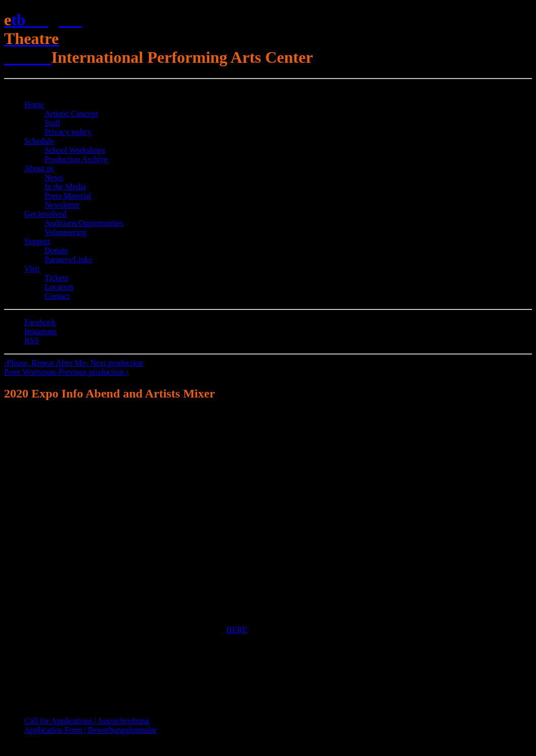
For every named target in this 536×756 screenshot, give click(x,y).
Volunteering (65, 232)
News (54, 177)
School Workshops (75, 150)
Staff (52, 123)
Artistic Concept (71, 114)
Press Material (68, 196)
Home (34, 105)
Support (37, 241)
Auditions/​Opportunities (84, 223)
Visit (32, 269)
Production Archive (76, 159)
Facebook (40, 322)
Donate (56, 250)
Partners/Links (68, 260)
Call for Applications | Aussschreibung (87, 721)
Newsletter (62, 205)
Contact (57, 296)
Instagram (41, 331)
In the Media (65, 187)
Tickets (56, 278)
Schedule (39, 141)
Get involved (45, 214)
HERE (237, 630)
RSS (31, 341)
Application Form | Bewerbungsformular (90, 730)
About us (39, 168)
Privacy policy (68, 132)
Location (59, 287)
